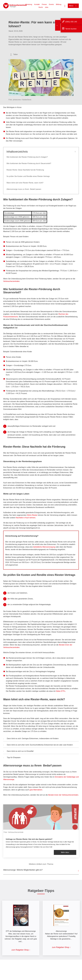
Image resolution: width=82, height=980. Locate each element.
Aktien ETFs (61, 691)
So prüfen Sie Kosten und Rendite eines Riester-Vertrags (28, 176)
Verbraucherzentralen (11, 281)
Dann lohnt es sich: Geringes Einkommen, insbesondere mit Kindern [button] (31, 739)
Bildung (59, 4)
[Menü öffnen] (73, 6)
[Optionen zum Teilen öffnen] (14, 54)
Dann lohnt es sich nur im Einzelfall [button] (18, 751)
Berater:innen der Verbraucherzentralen (63, 795)
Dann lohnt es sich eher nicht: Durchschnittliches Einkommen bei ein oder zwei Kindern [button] (38, 745)
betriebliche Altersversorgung (44, 547)
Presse (44, 4)
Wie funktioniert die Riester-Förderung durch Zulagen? (27, 157)
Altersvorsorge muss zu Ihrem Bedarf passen (24, 189)
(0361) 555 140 (71, 22)
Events (51, 4)
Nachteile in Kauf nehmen (26, 518)
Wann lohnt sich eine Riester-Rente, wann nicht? (25, 183)
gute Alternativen (36, 790)
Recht (41, 7)
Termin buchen (71, 29)
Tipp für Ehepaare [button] (12, 758)
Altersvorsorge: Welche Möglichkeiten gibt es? (23, 870)
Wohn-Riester (32, 515)
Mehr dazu (65, 852)
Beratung (29, 4)
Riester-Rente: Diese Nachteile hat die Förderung (25, 170)
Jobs (47, 7)
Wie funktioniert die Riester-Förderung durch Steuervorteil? (29, 163)
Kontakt (37, 4)
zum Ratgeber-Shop (20, 950)
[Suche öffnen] (65, 6)
